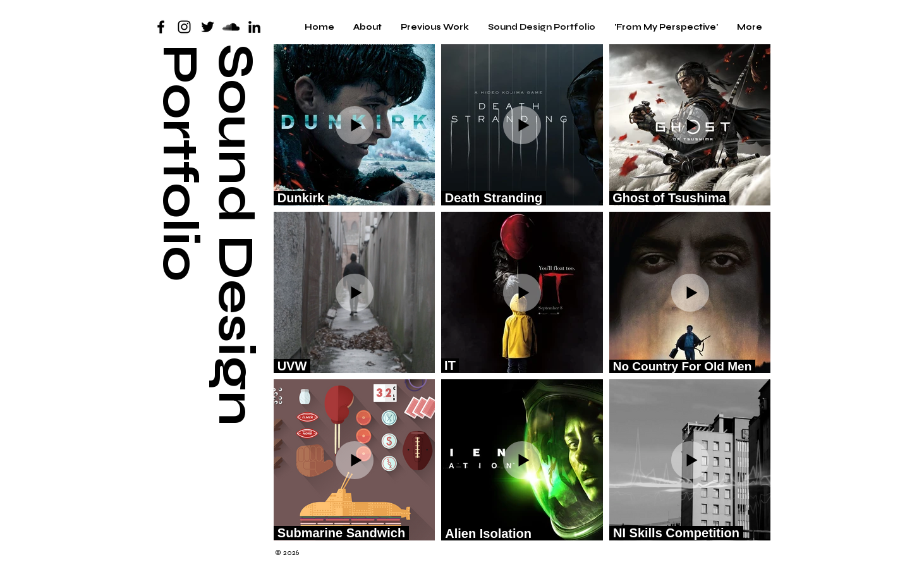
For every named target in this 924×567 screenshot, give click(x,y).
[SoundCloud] (231, 27)
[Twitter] (208, 27)
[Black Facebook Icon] (161, 27)
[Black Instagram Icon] (184, 27)
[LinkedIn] (254, 27)
